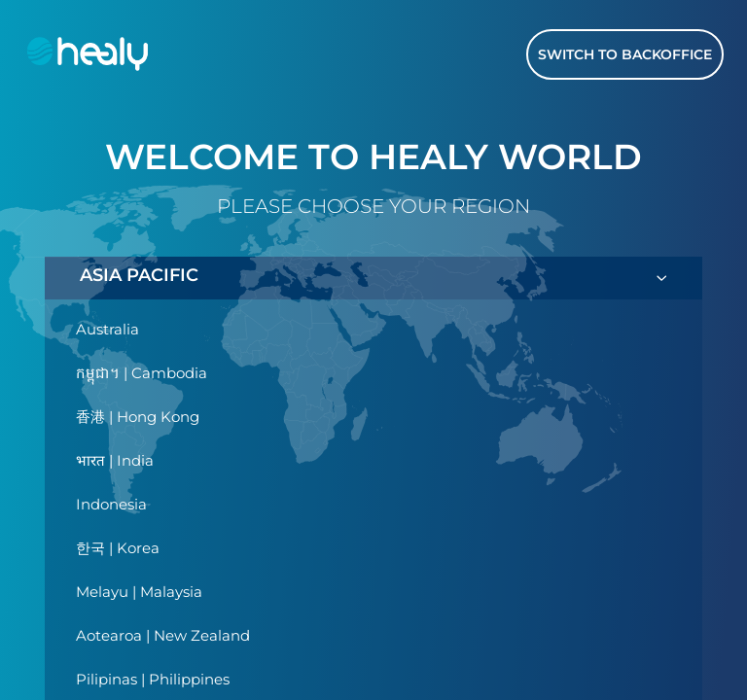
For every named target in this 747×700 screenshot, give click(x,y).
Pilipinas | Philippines (153, 679)
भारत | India (115, 460)
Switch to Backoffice (625, 54)
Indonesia (111, 504)
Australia (107, 329)
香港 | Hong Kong (138, 417)
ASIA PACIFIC (373, 278)
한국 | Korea (118, 548)
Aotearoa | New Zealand (163, 635)
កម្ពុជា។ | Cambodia (142, 373)
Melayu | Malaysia (139, 592)
